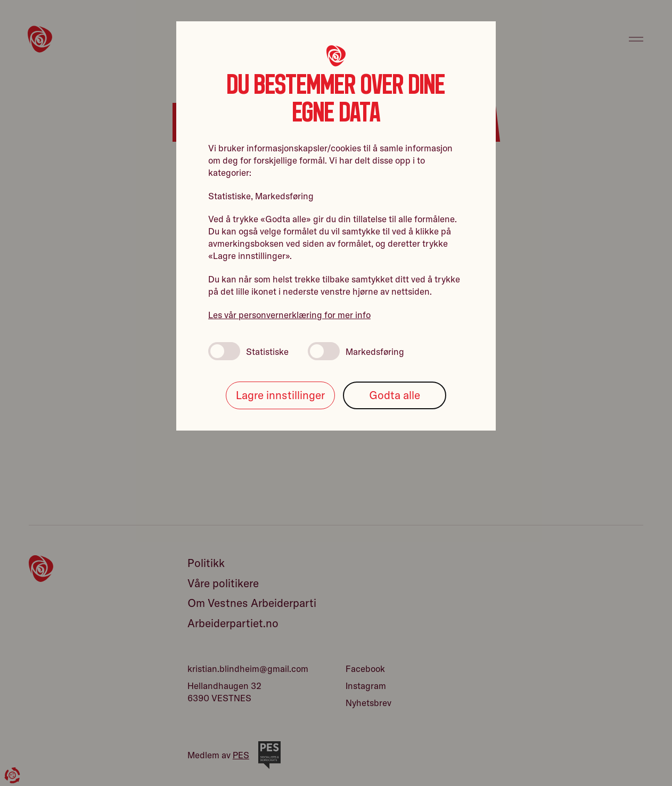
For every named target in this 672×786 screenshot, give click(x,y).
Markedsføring (356, 351)
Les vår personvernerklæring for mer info (289, 315)
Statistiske (248, 351)
